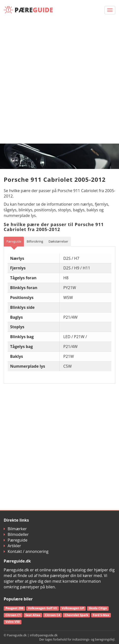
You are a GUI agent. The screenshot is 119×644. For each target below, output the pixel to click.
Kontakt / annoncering (26, 551)
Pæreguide (16, 540)
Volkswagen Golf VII (42, 608)
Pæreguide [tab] (14, 241)
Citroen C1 (13, 615)
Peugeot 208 (14, 608)
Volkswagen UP (73, 608)
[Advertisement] (59, 82)
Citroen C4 (52, 615)
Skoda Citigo (98, 608)
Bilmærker (15, 529)
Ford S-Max (101, 615)
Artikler (12, 546)
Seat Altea (33, 615)
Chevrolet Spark (77, 615)
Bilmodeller (16, 534)
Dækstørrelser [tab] (58, 241)
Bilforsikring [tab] (35, 241)
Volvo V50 (13, 622)
